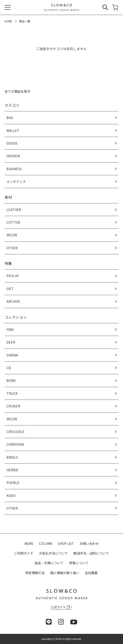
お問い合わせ (89, 543)
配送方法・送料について (91, 553)
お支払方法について (53, 553)
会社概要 (91, 573)
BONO (11, 380)
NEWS (29, 543)
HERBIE (12, 470)
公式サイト (60, 607)
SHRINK (12, 355)
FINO (10, 329)
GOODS (12, 143)
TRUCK (12, 393)
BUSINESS (14, 169)
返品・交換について (49, 563)
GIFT (10, 289)
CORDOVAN (15, 444)
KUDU (11, 496)
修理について (79, 563)
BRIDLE (12, 457)
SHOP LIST (66, 543)
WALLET (13, 131)
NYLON (12, 235)
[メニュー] (8, 7)
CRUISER (13, 406)
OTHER (12, 248)
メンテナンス (16, 181)
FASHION (13, 156)
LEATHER (14, 210)
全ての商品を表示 (18, 91)
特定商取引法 (35, 573)
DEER (11, 342)
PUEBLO (13, 483)
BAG (10, 118)
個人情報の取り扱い (65, 573)
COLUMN (46, 543)
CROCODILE (16, 432)
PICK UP (13, 276)
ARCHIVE (13, 301)
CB (9, 368)
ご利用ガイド (24, 553)
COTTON (13, 222)
